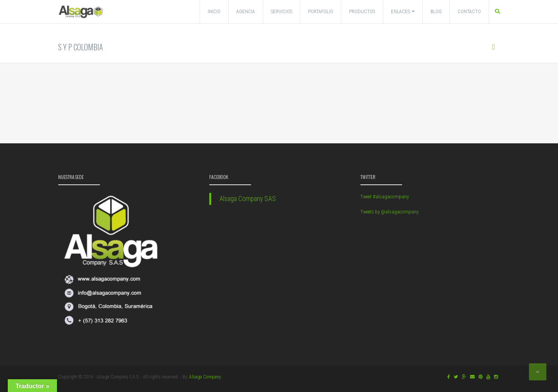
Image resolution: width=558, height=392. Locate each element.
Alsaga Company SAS (248, 199)
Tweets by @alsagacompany (389, 212)
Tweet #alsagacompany (385, 197)
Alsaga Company (205, 377)
